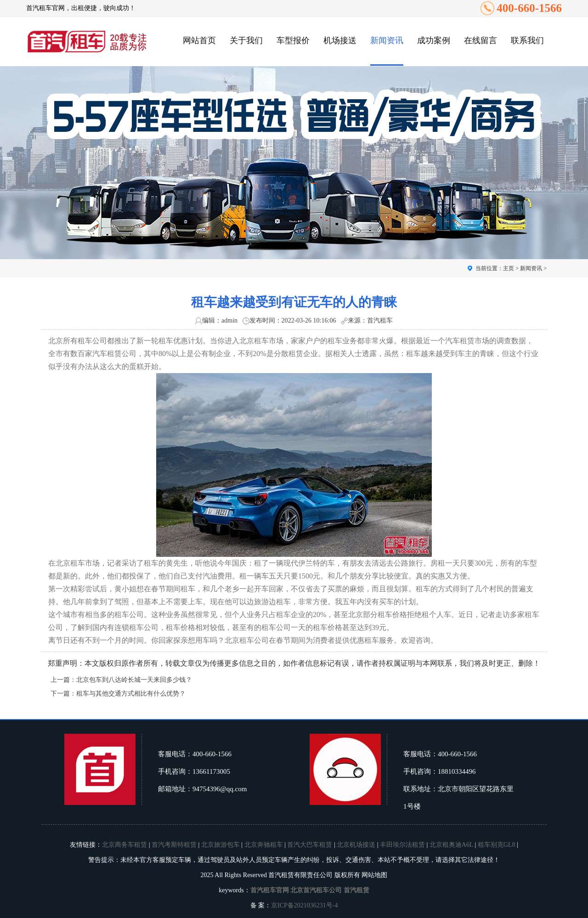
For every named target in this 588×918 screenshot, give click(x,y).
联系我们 (527, 40)
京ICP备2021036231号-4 (304, 905)
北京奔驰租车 (264, 845)
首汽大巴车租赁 (310, 845)
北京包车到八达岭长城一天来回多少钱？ (134, 680)
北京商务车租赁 (124, 845)
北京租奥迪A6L (451, 845)
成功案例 (434, 40)
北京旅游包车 (220, 845)
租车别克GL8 (497, 845)
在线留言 (481, 40)
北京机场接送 (356, 845)
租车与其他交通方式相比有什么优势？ (131, 694)
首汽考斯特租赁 (174, 845)
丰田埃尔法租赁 (402, 845)
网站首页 (199, 40)
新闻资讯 (387, 40)
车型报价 (293, 40)
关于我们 (246, 40)
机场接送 (340, 40)
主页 (509, 268)
